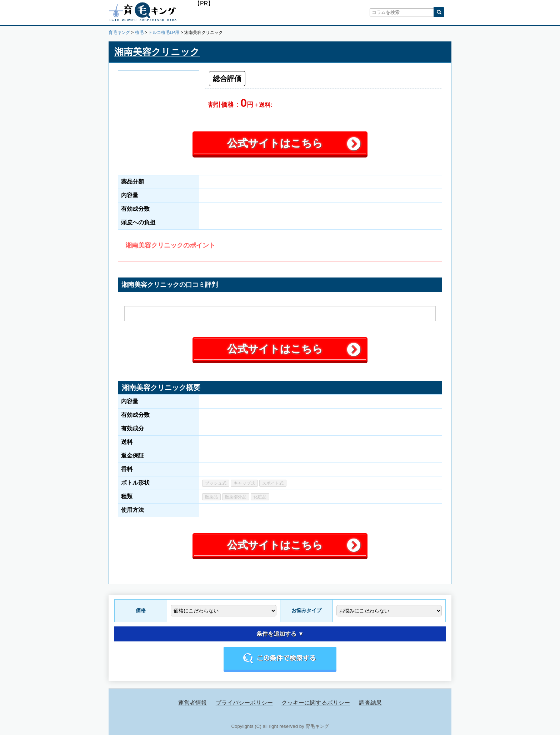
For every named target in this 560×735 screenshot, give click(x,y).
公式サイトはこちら (275, 143)
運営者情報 (192, 703)
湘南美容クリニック (157, 52)
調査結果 (370, 703)
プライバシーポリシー (244, 703)
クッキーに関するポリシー (316, 703)
